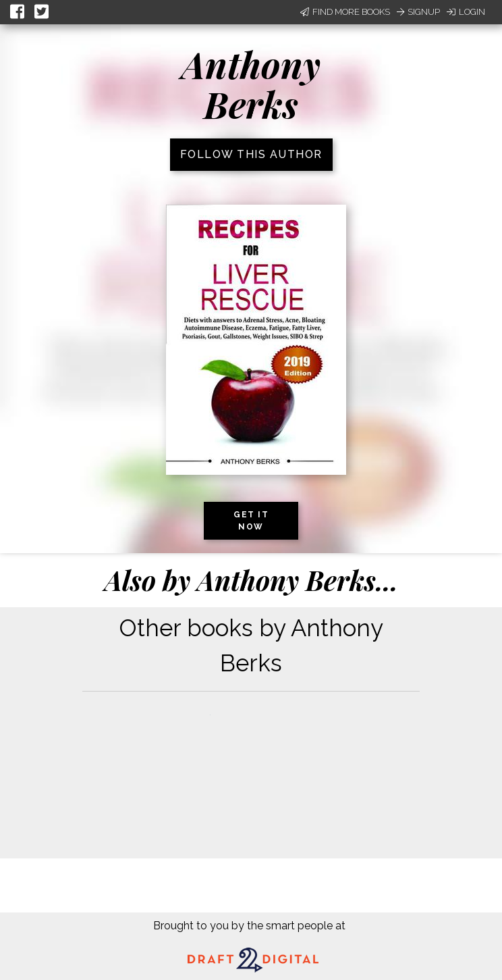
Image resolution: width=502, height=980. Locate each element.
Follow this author (251, 154)
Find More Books (345, 12)
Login (466, 12)
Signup (418, 12)
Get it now (251, 521)
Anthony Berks (251, 84)
